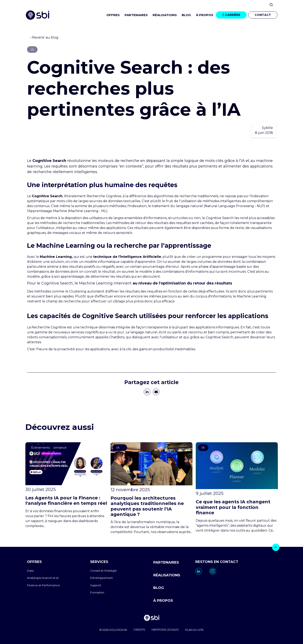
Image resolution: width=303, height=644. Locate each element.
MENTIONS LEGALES (166, 629)
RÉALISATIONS (165, 15)
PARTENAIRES (136, 15)
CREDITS (139, 629)
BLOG (186, 15)
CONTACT (263, 15)
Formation (97, 592)
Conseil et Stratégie (103, 571)
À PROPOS (163, 600)
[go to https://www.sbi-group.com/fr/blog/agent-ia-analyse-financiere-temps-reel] (66, 485)
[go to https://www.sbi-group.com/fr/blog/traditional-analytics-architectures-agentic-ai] (151, 488)
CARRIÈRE (233, 15)
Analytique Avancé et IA (43, 578)
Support (96, 585)
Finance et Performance (43, 585)
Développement (101, 578)
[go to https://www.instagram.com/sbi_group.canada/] (213, 571)
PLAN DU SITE (196, 629)
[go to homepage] (152, 618)
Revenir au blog (44, 37)
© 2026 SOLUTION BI (112, 629)
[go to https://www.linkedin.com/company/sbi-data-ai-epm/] (199, 571)
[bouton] (276, 547)
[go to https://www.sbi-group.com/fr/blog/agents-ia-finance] (237, 488)
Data (30, 571)
